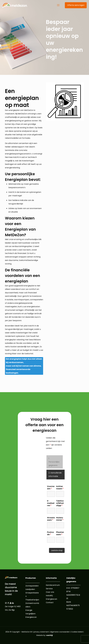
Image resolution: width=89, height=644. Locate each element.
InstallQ (49, 596)
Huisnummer (60, 519)
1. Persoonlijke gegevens (54, 462)
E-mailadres (51, 503)
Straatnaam (51, 519)
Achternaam (60, 488)
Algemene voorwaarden (60, 632)
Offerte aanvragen (76, 5)
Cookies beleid (77, 632)
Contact (50, 603)
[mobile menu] (58, 5)
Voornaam (51, 488)
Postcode (50, 533)
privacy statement (41, 632)
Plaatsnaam (60, 533)
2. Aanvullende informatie (55, 474)
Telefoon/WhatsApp (60, 503)
